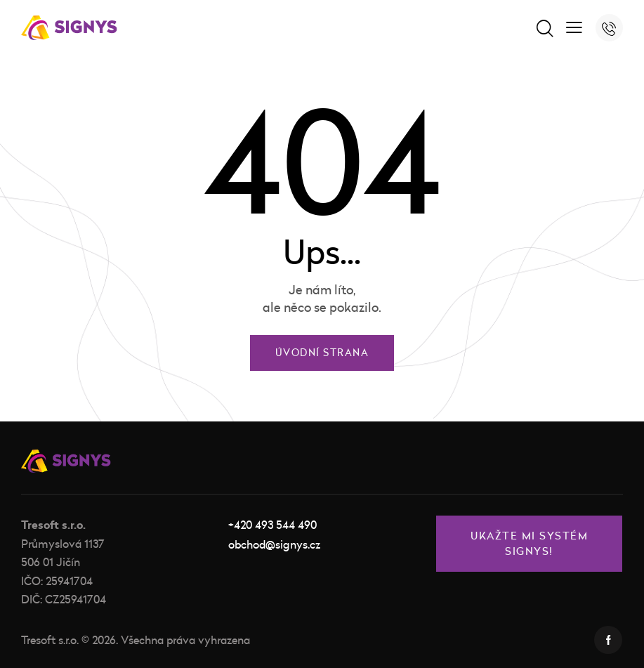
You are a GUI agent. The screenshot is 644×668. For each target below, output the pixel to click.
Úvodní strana (322, 353)
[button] (574, 26)
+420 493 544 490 (272, 525)
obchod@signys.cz (274, 544)
